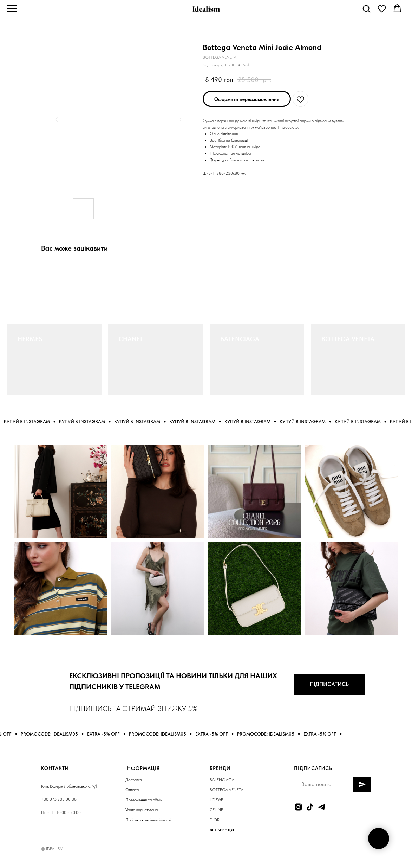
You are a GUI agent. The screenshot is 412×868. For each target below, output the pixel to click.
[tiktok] (310, 807)
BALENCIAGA (240, 339)
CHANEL (131, 339)
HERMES (30, 339)
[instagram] (298, 807)
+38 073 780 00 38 (59, 799)
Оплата (132, 790)
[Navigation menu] (12, 9)
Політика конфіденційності (148, 820)
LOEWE (216, 800)
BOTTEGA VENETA (348, 339)
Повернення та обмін (144, 800)
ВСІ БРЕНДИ (222, 830)
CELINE (216, 810)
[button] (366, 8)
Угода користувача (142, 810)
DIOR (215, 820)
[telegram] (322, 807)
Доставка (134, 780)
